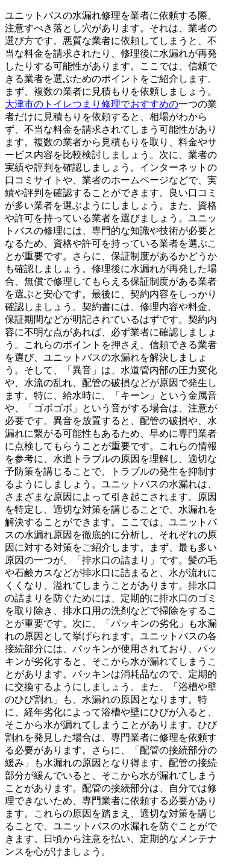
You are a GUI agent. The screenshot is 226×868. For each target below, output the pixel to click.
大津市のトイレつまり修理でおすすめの (92, 104)
